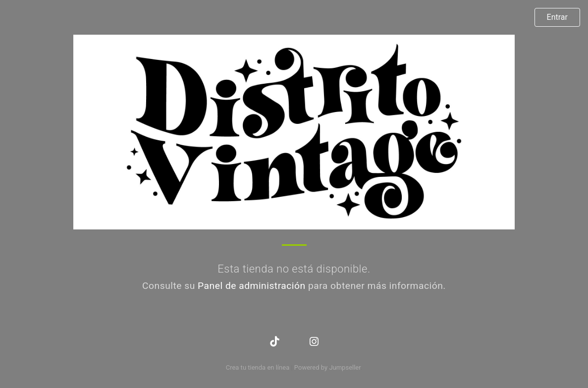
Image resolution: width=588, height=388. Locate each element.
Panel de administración (252, 286)
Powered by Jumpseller (327, 367)
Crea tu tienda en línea (259, 367)
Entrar (557, 17)
